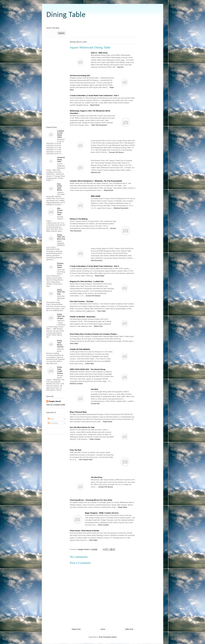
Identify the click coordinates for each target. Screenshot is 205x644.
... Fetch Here (89, 364)
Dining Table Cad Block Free (61, 237)
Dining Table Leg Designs (61, 316)
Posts (51, 419)
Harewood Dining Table (61, 159)
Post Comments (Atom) (108, 637)
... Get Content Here (85, 460)
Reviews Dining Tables (60, 265)
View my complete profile (56, 405)
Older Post (129, 629)
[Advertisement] (102, 23)
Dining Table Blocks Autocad (60, 344)
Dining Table (66, 15)
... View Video (101, 311)
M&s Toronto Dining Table (60, 211)
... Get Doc (119, 67)
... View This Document (98, 125)
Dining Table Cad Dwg (61, 292)
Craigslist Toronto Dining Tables (60, 134)
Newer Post (76, 629)
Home (103, 629)
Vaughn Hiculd (55, 401)
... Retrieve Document (120, 208)
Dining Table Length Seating (60, 370)
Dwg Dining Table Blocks (59, 187)
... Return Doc (97, 326)
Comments (53, 423)
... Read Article (94, 105)
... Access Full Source (116, 152)
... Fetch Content (94, 439)
